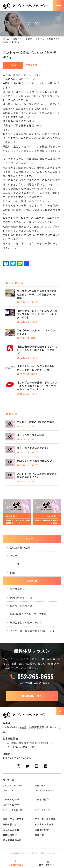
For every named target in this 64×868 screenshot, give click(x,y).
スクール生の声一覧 (12, 810)
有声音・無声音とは (21, 606)
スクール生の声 (11, 805)
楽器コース (40, 785)
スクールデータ (42, 810)
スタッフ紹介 (42, 799)
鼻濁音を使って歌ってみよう (26, 622)
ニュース (15, 564)
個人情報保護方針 (12, 840)
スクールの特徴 (11, 799)
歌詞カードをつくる (21, 597)
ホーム (6, 39)
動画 (12, 573)
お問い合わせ (10, 835)
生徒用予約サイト (44, 830)
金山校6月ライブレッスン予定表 (28, 614)
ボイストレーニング (12, 785)
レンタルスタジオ (44, 824)
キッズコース (9, 790)
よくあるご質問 (11, 830)
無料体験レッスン (32, 696)
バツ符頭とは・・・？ (22, 589)
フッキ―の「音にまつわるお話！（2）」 (32, 631)
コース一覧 (9, 780)
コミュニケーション (45, 790)
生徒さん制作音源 (20, 547)
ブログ (29, 39)
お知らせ (17, 39)
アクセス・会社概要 (45, 819)
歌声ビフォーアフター (14, 819)
